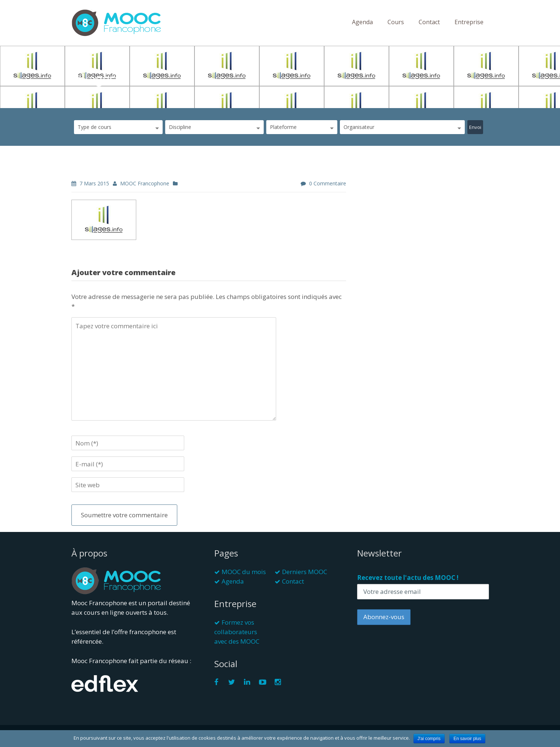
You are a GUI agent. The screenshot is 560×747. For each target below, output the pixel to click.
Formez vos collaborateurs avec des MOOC (237, 632)
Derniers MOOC (305, 572)
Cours (396, 22)
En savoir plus (467, 739)
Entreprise (469, 22)
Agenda (362, 22)
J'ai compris (429, 739)
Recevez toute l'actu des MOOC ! (408, 578)
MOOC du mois (244, 572)
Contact (429, 22)
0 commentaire (328, 183)
